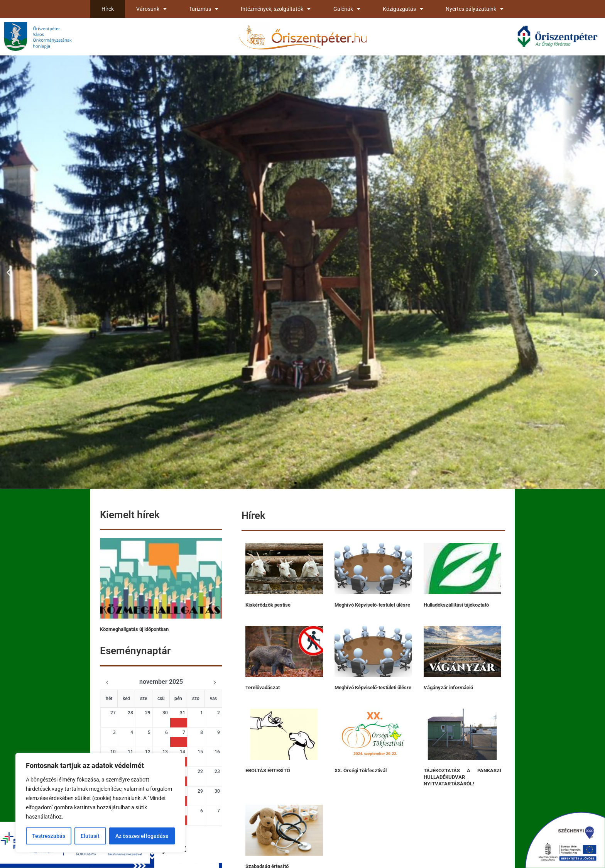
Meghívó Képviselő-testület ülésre (372, 605)
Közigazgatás (403, 9)
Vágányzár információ (448, 687)
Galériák (347, 9)
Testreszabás (49, 836)
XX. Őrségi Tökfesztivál (361, 771)
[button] (9, 272)
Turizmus (204, 9)
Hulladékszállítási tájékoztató (456, 605)
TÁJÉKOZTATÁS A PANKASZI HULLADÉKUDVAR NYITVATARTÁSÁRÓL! (462, 777)
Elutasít (90, 836)
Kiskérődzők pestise (268, 605)
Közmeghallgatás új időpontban (134, 629)
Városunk (151, 9)
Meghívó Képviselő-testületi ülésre (373, 687)
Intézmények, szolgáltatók (276, 9)
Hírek (108, 9)
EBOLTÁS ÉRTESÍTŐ (268, 771)
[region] (100, 803)
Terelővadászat (263, 687)
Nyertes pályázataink (475, 9)
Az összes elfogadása (142, 836)
